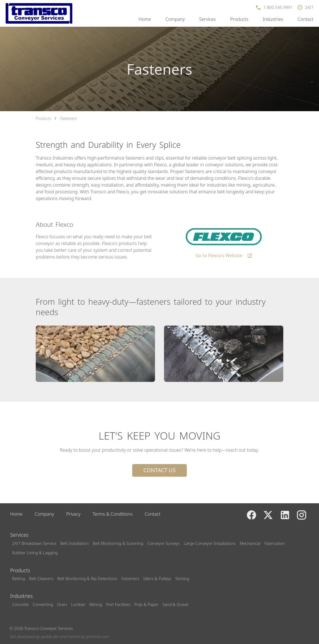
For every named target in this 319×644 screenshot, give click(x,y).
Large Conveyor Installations (210, 543)
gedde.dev (50, 637)
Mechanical (250, 543)
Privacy (73, 514)
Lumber (78, 604)
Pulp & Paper (146, 604)
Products (239, 19)
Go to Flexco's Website (224, 257)
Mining (96, 604)
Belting (19, 579)
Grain (62, 604)
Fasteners (130, 579)
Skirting (182, 579)
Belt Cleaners (41, 579)
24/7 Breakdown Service (34, 543)
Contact (305, 19)
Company (175, 19)
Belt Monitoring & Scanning (118, 543)
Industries (273, 19)
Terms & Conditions (113, 514)
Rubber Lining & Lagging (35, 553)
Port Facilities (118, 604)
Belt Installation (74, 543)
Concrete (20, 604)
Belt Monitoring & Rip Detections (87, 579)
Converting (43, 604)
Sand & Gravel (175, 604)
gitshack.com (97, 637)
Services (207, 19)
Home (145, 19)
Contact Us (160, 471)
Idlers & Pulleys (157, 579)
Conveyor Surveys (163, 543)
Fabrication (275, 543)
